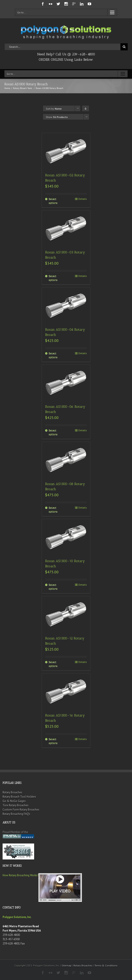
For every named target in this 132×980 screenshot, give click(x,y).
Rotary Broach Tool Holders (19, 797)
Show (57, 117)
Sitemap (67, 965)
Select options (53, 201)
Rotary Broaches (12, 792)
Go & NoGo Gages (14, 801)
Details (83, 199)
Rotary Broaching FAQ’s (16, 814)
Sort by (54, 109)
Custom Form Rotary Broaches (21, 810)
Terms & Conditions (106, 965)
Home (7, 88)
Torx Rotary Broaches (16, 805)
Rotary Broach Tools (22, 88)
